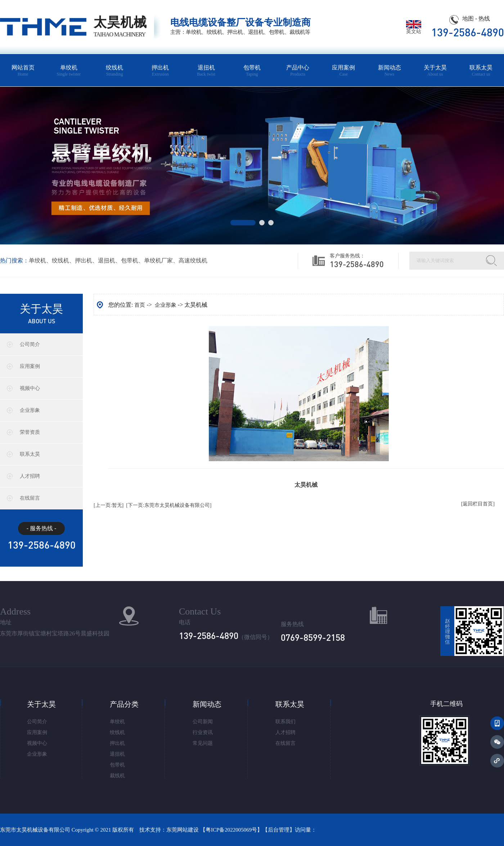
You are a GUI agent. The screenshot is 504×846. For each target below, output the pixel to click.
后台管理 (279, 830)
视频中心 (30, 388)
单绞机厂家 (158, 260)
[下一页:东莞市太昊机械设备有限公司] (169, 505)
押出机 (160, 71)
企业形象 (30, 410)
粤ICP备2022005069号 (231, 830)
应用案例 (344, 71)
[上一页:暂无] (109, 505)
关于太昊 (435, 71)
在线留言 (30, 498)
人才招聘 (30, 476)
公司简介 (30, 344)
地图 (468, 19)
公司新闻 (203, 722)
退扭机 (206, 71)
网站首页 (23, 71)
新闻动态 (389, 71)
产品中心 (298, 71)
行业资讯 (203, 732)
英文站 (414, 29)
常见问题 (203, 743)
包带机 (252, 71)
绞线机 (115, 71)
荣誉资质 (30, 432)
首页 (140, 305)
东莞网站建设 (183, 830)
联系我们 (285, 722)
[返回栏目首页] (478, 504)
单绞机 (69, 71)
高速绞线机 (193, 260)
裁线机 (117, 776)
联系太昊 (481, 71)
